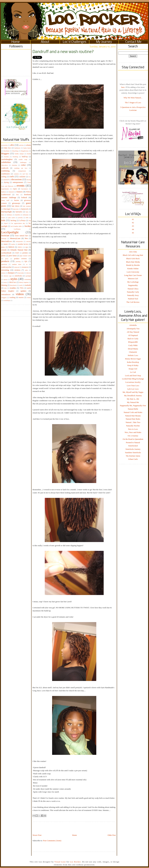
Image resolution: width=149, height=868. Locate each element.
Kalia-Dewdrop (133, 362)
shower (29, 273)
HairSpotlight (7, 212)
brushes (6, 157)
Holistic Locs (133, 355)
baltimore (17, 148)
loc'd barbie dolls (16, 226)
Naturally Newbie (133, 426)
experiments (5, 189)
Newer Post (37, 835)
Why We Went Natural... (133, 98)
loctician (5, 235)
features (20, 192)
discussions (17, 179)
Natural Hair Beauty (133, 416)
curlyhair (22, 177)
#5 (133, 233)
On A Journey (133, 436)
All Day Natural (133, 332)
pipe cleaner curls (25, 256)
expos (15, 189)
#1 (133, 219)
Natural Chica (133, 289)
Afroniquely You (133, 329)
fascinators (25, 189)
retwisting (5, 270)
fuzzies (17, 200)
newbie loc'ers (23, 244)
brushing (15, 157)
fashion (4, 192)
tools (21, 285)
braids (29, 154)
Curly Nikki (133, 345)
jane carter (12, 218)
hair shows (16, 206)
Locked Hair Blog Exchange (133, 379)
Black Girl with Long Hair (133, 255)
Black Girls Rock (133, 259)
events (21, 186)
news (3, 247)
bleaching (15, 151)
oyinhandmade (6, 253)
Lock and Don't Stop (133, 376)
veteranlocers (6, 295)
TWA (22, 288)
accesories (4, 145)
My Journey (104, 42)
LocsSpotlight (10, 232)
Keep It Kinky (133, 365)
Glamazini (133, 352)
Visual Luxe (60, 862)
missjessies (19, 241)
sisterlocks (18, 276)
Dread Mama (133, 349)
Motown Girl (133, 279)
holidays (9, 215)
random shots (17, 264)
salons (3, 273)
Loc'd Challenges (75, 42)
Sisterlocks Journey (133, 449)
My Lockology (133, 282)
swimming (28, 279)
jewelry (20, 218)
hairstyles (19, 212)
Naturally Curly (133, 292)
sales (27, 270)
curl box (25, 174)
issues (3, 218)
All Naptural (133, 335)
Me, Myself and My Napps (133, 392)
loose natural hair (21, 236)
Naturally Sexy (133, 295)
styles (14, 279)
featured (11, 192)
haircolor (16, 209)
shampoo (11, 273)
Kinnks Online (133, 269)
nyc (27, 247)
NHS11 (20, 247)
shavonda (21, 273)
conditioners (6, 174)
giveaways (16, 203)
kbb (27, 218)
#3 (133, 226)
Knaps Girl (133, 369)
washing (12, 298)
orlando (4, 250)
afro (12, 145)
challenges (23, 162)
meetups (4, 238)
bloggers (5, 153)
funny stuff (5, 200)
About (45, 42)
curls (12, 176)
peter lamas (13, 256)
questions (4, 264)
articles (21, 145)
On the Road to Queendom (133, 439)
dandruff (6, 180)
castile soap (23, 159)
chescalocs (5, 165)
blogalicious (25, 151)
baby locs (8, 148)
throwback (13, 285)
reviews (17, 270)
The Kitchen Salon (133, 456)
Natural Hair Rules (133, 419)
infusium (26, 215)
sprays (6, 279)
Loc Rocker (75, 862)
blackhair (7, 151)
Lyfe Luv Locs (133, 389)
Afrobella (133, 325)
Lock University (133, 272)
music (6, 244)
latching (13, 221)
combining (5, 171)
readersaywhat (6, 267)
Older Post (112, 835)
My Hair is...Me (133, 399)
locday (28, 226)
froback (24, 197)
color (23, 165)
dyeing (6, 182)
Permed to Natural (133, 442)
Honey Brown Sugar (133, 359)
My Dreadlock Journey (133, 396)
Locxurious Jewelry (133, 382)
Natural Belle (133, 409)
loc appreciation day (18, 223)
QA (26, 261)
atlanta (28, 145)
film (17, 195)
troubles (13, 288)
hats (27, 212)
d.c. (30, 177)
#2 (133, 223)
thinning (4, 285)
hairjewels (25, 209)
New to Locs (133, 429)
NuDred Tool (133, 299)
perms (3, 256)
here (123, 87)
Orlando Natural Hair (19, 250)
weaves (21, 298)
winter (29, 298)
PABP (17, 253)
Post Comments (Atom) (52, 841)
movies (29, 241)
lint (30, 221)
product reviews (20, 259)
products (5, 261)
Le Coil (133, 372)
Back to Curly (133, 339)
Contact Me (133, 42)
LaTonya (22, 221)
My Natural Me (133, 402)
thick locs (13, 282)
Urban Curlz (133, 459)
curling (4, 177)
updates (23, 291)
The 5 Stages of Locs (133, 103)
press (7, 259)
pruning (18, 261)
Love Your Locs (133, 386)
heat (3, 215)
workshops (7, 300)
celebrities (6, 162)
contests (16, 174)
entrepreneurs (18, 182)
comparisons (22, 171)
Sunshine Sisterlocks (133, 452)
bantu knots (27, 148)
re (27, 264)
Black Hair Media (133, 262)
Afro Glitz (133, 252)
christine (14, 165)
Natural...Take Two (133, 422)
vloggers (4, 298)
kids (3, 220)
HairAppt (7, 209)
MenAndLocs (7, 241)
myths (13, 244)
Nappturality (133, 285)
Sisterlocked (133, 446)
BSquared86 (133, 342)
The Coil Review (133, 302)
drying (29, 180)
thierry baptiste (24, 282)
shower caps (8, 276)
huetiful (18, 215)
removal (17, 267)
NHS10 (11, 247)
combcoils (5, 168)
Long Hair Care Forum (133, 275)
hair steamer (27, 206)
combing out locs (21, 168)
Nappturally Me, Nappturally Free (133, 406)
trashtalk (28, 285)
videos (20, 294)
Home (16, 42)
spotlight (28, 276)
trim (5, 288)
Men (26, 238)
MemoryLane (15, 238)
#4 (133, 229)
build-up (25, 157)
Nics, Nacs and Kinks (133, 432)
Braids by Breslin (133, 265)
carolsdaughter (7, 159)
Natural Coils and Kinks (133, 412)
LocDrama (17, 229)
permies (25, 253)
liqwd (6, 223)
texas (5, 282)
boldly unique (19, 154)
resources (25, 267)
